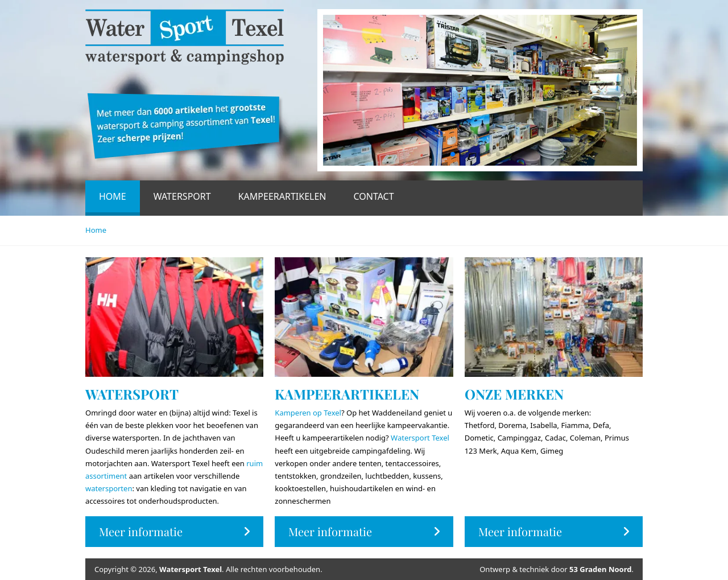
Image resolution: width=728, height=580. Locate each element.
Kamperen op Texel (308, 413)
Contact (373, 196)
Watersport (182, 196)
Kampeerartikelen (282, 196)
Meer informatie (174, 531)
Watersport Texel (420, 438)
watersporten (109, 488)
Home (113, 196)
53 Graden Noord (600, 569)
